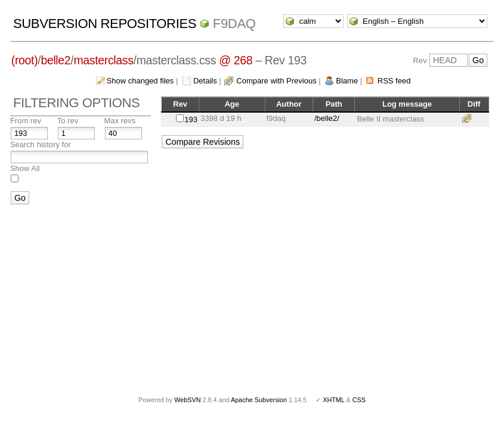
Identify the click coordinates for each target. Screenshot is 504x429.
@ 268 (236, 60)
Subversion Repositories (105, 24)
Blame (347, 81)
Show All (25, 168)
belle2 (55, 60)
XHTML (333, 400)
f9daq (234, 24)
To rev (68, 121)
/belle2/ (327, 118)
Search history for (41, 144)
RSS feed (394, 81)
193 (191, 119)
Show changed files (140, 81)
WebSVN (187, 400)
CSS (359, 400)
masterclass (103, 60)
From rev (26, 121)
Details (205, 81)
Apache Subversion (259, 400)
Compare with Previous (276, 81)
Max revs (120, 121)
